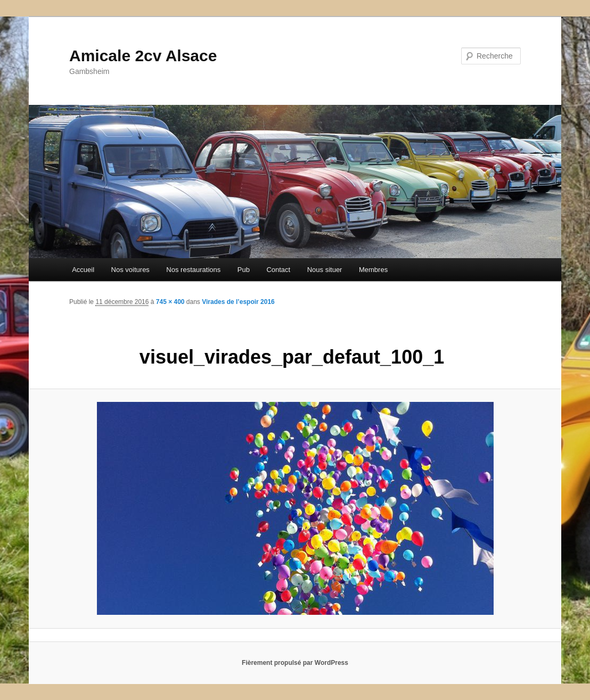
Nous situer (325, 270)
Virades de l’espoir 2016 (238, 302)
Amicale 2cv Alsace (143, 56)
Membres (373, 270)
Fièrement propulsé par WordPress (295, 663)
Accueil (83, 270)
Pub (244, 270)
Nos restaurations (193, 270)
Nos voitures (130, 270)
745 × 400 (170, 302)
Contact (278, 270)
